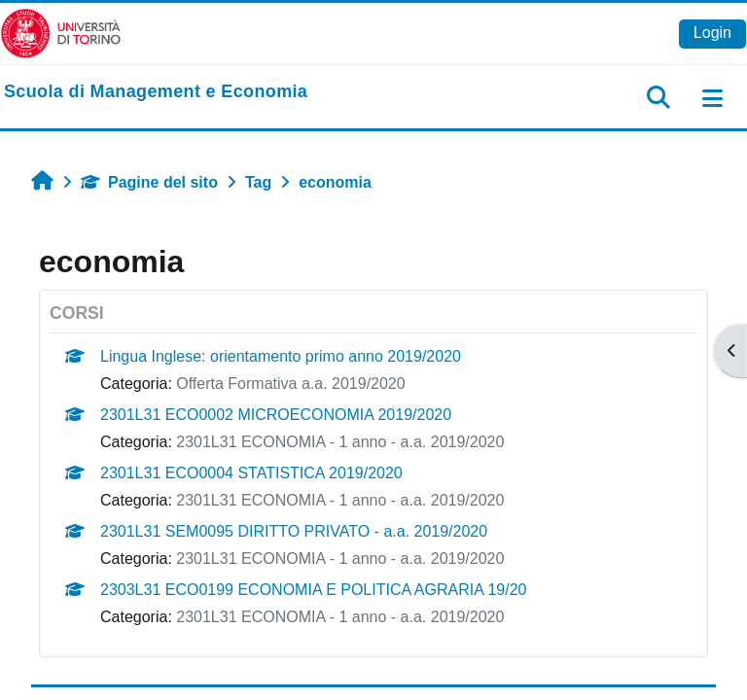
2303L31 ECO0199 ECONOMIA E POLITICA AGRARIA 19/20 (313, 590)
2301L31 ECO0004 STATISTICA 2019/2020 (251, 473)
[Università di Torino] (61, 33)
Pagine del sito (149, 182)
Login (712, 33)
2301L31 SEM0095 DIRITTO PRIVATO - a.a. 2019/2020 (294, 531)
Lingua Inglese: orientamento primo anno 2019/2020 (281, 356)
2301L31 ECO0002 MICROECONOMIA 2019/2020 (276, 415)
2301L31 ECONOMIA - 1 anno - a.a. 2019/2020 (340, 442)
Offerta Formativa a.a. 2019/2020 (290, 384)
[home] (156, 92)
